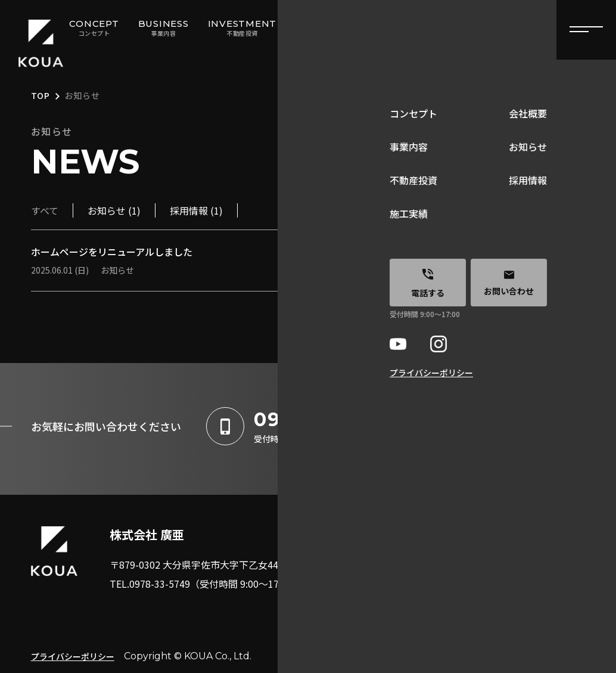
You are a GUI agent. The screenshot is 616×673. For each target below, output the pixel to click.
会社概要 (500, 531)
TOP (41, 96)
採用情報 (500, 588)
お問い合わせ (510, 616)
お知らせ (500, 559)
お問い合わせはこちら (511, 426)
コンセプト (405, 531)
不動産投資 (405, 588)
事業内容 (400, 559)
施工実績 (400, 616)
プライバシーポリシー (73, 656)
